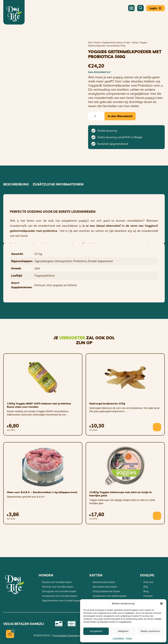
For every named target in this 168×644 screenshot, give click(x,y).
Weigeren (123, 631)
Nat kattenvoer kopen (105, 587)
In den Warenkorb (120, 116)
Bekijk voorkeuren (150, 631)
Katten (98, 42)
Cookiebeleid (118, 638)
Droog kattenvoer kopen (106, 591)
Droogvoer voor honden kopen (59, 591)
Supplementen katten (112, 42)
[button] (161, 604)
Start (90, 42)
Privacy (129, 638)
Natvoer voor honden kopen (58, 587)
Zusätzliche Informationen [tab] (58, 184)
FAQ (146, 587)
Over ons (148, 582)
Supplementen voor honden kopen (61, 600)
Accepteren (96, 631)
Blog (146, 591)
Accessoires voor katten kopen (110, 596)
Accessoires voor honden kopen (60, 596)
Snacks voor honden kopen (57, 582)
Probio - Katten (131, 42)
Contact (148, 596)
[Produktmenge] (96, 116)
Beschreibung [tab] (16, 184)
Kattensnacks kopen (104, 582)
